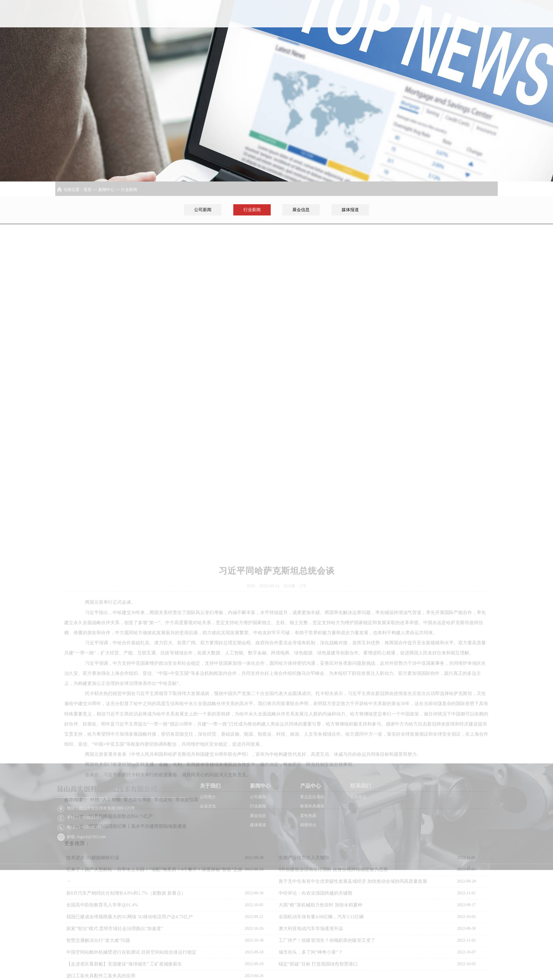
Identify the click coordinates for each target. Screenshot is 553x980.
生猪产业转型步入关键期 (304, 966)
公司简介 (208, 822)
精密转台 (308, 850)
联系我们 (480, 23)
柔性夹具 (308, 840)
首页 (331, 23)
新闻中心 (405, 23)
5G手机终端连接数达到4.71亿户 (121, 924)
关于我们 (368, 23)
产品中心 (442, 23)
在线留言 (358, 822)
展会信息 (301, 210)
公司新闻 (203, 210)
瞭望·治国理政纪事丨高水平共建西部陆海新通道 (137, 934)
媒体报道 (350, 210)
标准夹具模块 (312, 831)
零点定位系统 (312, 822)
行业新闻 (129, 190)
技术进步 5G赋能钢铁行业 (93, 966)
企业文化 (208, 831)
